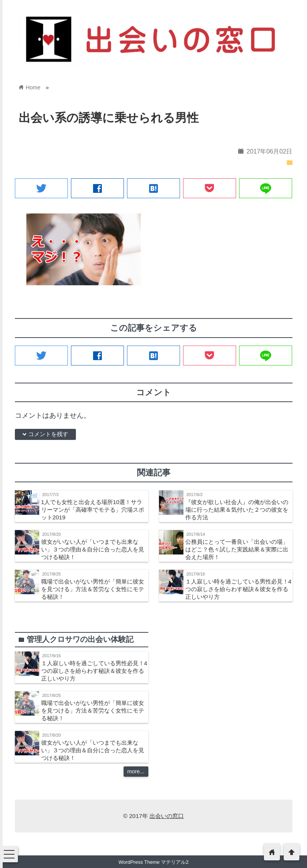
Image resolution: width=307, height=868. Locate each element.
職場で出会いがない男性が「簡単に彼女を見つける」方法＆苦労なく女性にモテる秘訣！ (93, 589)
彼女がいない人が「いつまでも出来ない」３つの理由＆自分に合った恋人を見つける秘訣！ (93, 549)
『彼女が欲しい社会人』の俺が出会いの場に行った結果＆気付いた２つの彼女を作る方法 (237, 510)
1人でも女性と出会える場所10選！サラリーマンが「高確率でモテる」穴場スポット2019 (93, 510)
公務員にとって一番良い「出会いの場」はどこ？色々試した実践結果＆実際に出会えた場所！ (237, 549)
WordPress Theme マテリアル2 (154, 862)
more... (136, 771)
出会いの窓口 (167, 816)
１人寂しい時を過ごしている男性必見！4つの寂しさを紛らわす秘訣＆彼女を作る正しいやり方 (239, 589)
